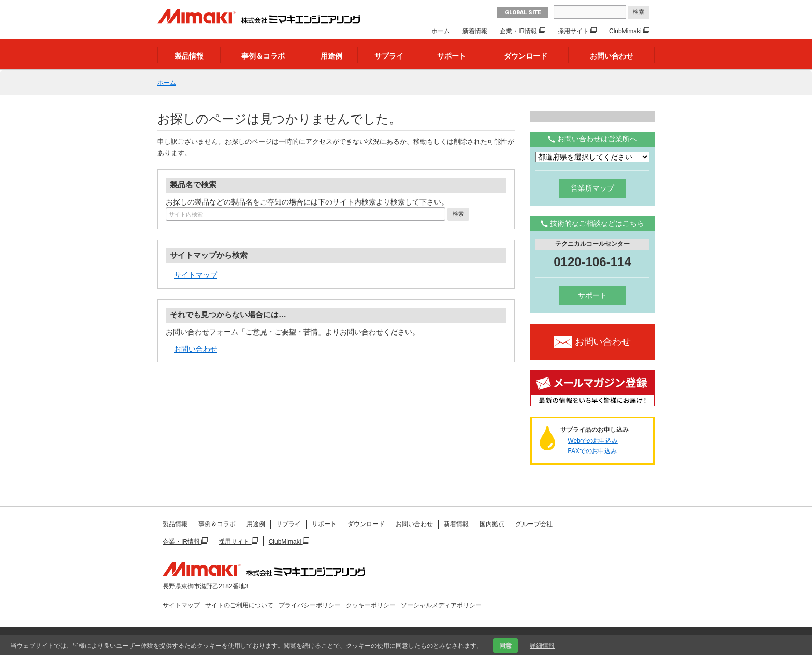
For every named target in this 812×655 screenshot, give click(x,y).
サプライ (389, 56)
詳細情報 (542, 646)
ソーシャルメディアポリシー (441, 605)
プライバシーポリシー (310, 605)
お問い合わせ (612, 56)
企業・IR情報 (519, 31)
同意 (505, 646)
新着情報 (475, 31)
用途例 (331, 56)
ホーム (441, 31)
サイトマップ (196, 275)
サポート (452, 56)
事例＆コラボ (263, 56)
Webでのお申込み (592, 441)
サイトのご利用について (239, 605)
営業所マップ (592, 188)
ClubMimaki (626, 31)
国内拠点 (492, 524)
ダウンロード (526, 56)
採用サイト (574, 31)
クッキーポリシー (371, 605)
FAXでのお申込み (592, 451)
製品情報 (189, 56)
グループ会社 (534, 524)
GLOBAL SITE (523, 13)
